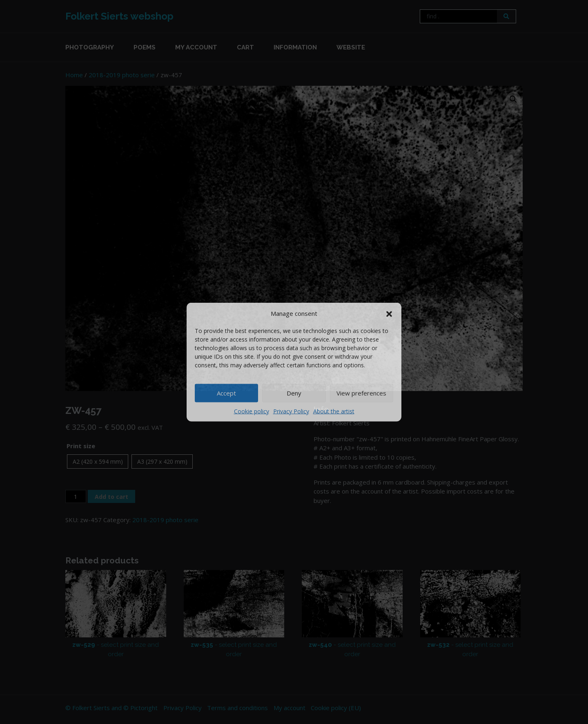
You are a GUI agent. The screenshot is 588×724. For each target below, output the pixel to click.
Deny (294, 393)
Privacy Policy (291, 411)
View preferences (361, 393)
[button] (389, 313)
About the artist (334, 411)
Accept (226, 393)
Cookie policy (252, 411)
